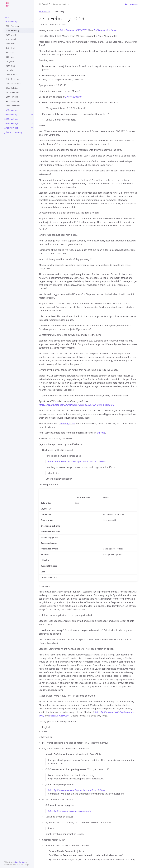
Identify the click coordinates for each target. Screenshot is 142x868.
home (7, 17)
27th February (13, 30)
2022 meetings (11, 119)
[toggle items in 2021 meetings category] (32, 115)
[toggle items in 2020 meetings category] (32, 110)
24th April (11, 48)
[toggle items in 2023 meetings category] (32, 123)
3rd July (9, 70)
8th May (10, 53)
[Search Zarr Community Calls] (72, 4)
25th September (13, 84)
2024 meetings (11, 128)
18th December (13, 106)
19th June (10, 66)
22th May (10, 57)
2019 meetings (11, 22)
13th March (11, 35)
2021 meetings (11, 115)
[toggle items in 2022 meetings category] (32, 119)
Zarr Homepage (131, 4)
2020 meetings (11, 110)
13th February (12, 26)
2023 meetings (11, 123)
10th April (11, 44)
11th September (13, 79)
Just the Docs (20, 862)
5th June (10, 61)
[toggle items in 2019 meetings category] (32, 22)
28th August (12, 75)
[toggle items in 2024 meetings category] (32, 128)
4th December (13, 101)
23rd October (12, 88)
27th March (11, 39)
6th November (13, 92)
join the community (13, 132)
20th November (13, 97)
